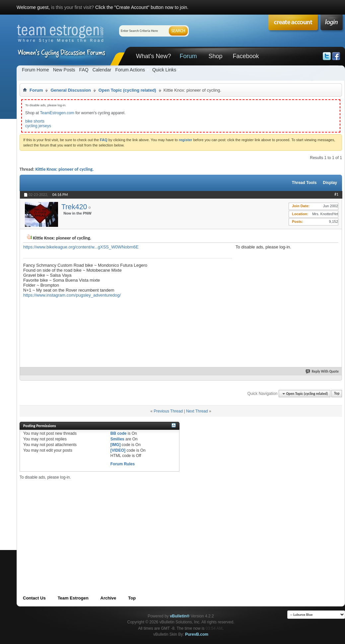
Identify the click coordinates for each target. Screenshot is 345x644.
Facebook (246, 56)
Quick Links (164, 70)
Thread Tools (304, 183)
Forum (188, 56)
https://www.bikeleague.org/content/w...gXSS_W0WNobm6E (81, 247)
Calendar (102, 70)
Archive (108, 598)
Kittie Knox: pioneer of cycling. (65, 169)
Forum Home (35, 70)
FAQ (84, 70)
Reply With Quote (322, 371)
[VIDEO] (118, 450)
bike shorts (35, 121)
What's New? (153, 56)
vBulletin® (180, 616)
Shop (215, 56)
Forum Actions (130, 70)
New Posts (64, 70)
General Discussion (70, 90)
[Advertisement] (137, 526)
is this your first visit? (72, 7)
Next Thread (197, 411)
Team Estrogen (73, 598)
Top (337, 394)
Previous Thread (168, 411)
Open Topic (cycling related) (127, 90)
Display (330, 183)
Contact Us (34, 598)
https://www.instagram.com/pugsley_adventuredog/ (72, 295)
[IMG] (116, 445)
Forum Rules (123, 464)
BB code (119, 433)
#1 (336, 194)
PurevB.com (197, 634)
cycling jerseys (38, 126)
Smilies (117, 439)
